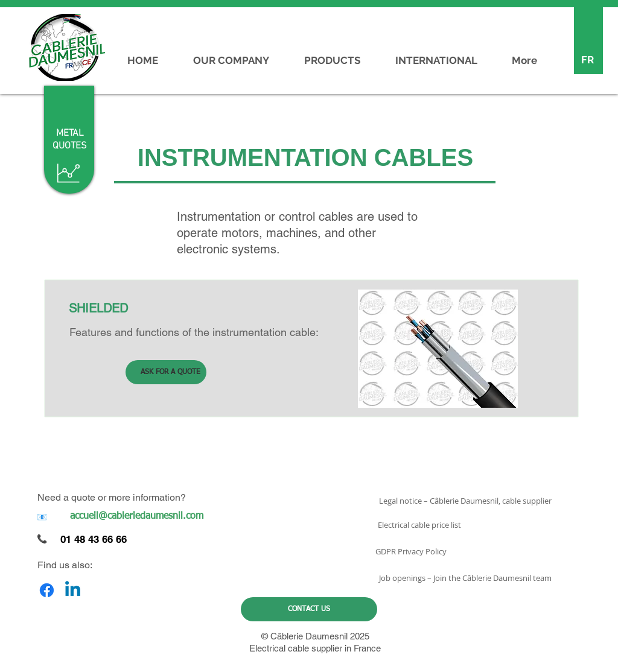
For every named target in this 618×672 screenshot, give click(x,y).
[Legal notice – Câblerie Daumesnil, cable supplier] (465, 501)
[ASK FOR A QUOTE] (166, 372)
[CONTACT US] (309, 609)
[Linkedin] (73, 590)
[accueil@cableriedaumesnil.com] (136, 516)
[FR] (588, 60)
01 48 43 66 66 (94, 539)
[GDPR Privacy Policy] (411, 551)
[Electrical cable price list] (419, 525)
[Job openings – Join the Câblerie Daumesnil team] (465, 578)
